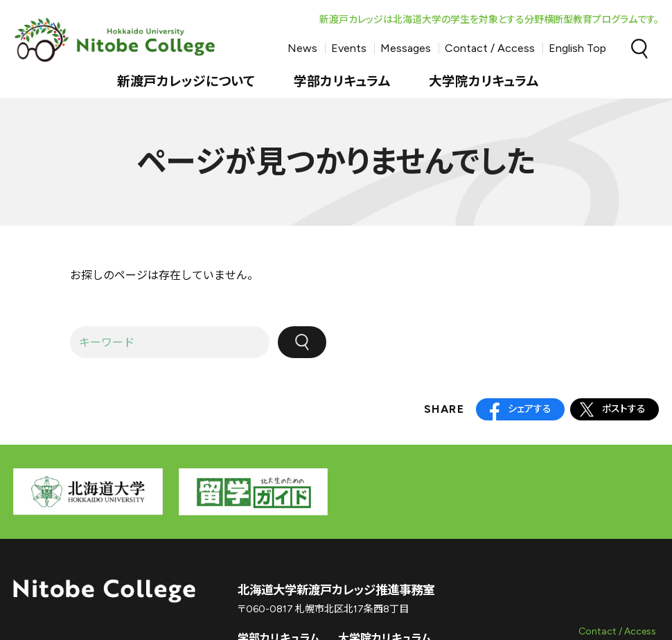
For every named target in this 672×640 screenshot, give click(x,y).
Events (349, 48)
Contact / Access (490, 48)
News (302, 48)
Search (639, 48)
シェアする (530, 409)
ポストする (624, 409)
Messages (406, 48)
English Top (577, 48)
